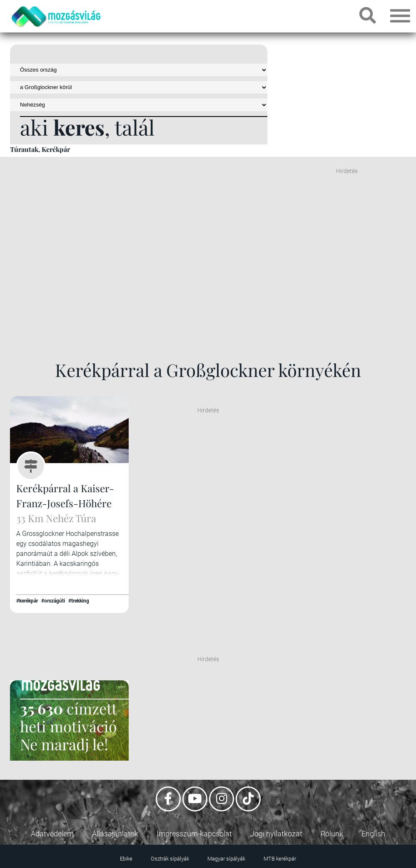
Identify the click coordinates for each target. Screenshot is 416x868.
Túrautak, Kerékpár (40, 149)
